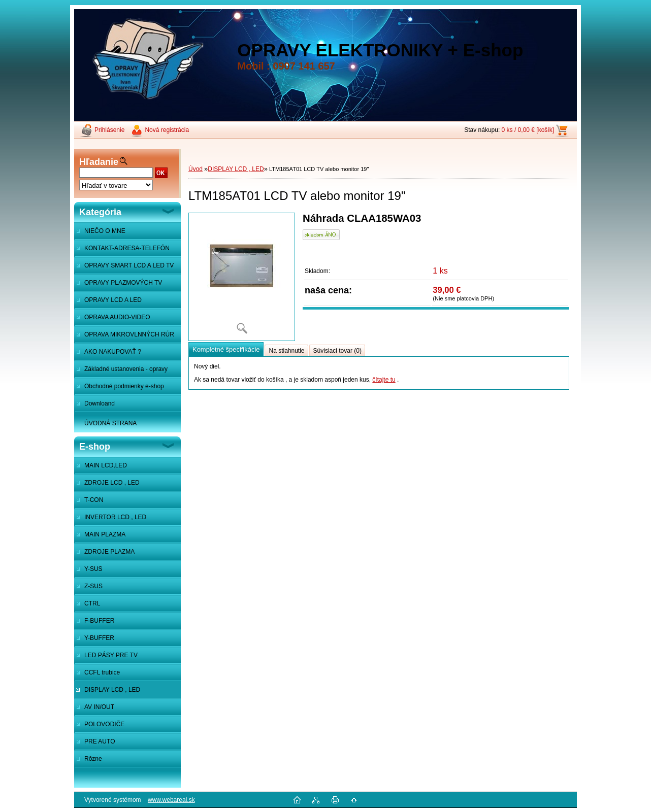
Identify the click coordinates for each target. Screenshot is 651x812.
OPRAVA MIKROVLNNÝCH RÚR (129, 334)
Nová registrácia (167, 130)
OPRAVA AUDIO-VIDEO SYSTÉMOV (112, 320)
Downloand (100, 403)
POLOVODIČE (104, 724)
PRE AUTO (100, 741)
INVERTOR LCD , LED (115, 517)
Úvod (196, 169)
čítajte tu (384, 380)
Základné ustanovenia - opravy (126, 369)
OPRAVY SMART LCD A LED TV (129, 265)
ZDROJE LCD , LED (112, 483)
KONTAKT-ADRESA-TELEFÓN (127, 248)
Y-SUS (93, 569)
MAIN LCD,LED (106, 465)
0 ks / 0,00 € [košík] (528, 130)
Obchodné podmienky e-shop (124, 386)
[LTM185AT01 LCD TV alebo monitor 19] (242, 277)
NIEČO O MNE (105, 231)
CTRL (92, 603)
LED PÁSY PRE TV (111, 655)
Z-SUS (93, 586)
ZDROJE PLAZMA (109, 552)
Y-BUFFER (99, 638)
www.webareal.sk (171, 800)
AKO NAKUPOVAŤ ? (113, 352)
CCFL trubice (102, 672)
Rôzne (93, 759)
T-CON (94, 500)
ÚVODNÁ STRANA (110, 423)
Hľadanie (99, 162)
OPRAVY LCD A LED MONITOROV (108, 302)
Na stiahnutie (286, 351)
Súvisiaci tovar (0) (337, 351)
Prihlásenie (109, 130)
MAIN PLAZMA (105, 534)
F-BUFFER (99, 621)
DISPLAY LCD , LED (112, 690)
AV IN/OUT (99, 707)
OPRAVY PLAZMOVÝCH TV (123, 283)
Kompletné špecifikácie (226, 349)
